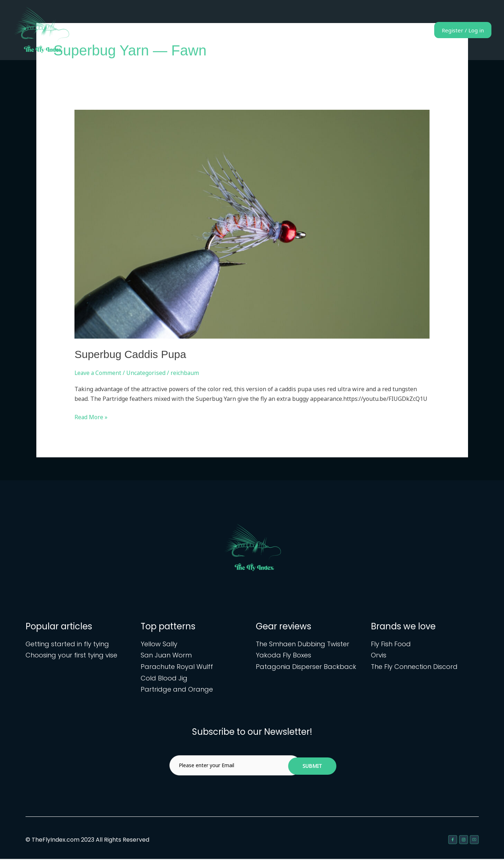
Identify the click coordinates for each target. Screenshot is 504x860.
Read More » (91, 417)
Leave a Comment (98, 373)
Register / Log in (457, 30)
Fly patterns (327, 30)
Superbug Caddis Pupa (130, 354)
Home (292, 30)
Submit (312, 767)
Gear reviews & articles (383, 30)
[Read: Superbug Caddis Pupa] (252, 224)
